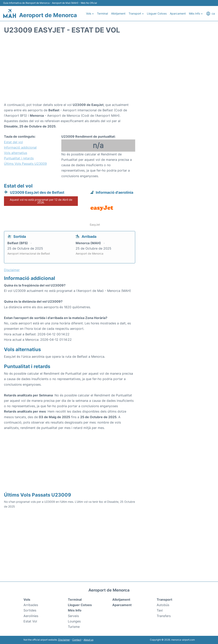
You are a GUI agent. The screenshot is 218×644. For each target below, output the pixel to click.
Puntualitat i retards (19, 158)
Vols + (90, 13)
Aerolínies (31, 616)
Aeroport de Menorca (48, 15)
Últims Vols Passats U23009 (25, 164)
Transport (164, 600)
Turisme (74, 627)
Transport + (136, 13)
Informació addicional (20, 147)
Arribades (31, 605)
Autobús (163, 605)
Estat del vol (13, 142)
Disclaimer (64, 640)
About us (88, 640)
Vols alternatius (16, 153)
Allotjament (118, 13)
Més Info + (196, 13)
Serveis (73, 616)
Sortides (30, 610)
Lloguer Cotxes (157, 13)
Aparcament (178, 13)
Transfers (164, 616)
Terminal (102, 13)
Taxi (160, 610)
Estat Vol (30, 621)
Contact (77, 640)
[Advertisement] (109, 70)
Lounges (74, 621)
